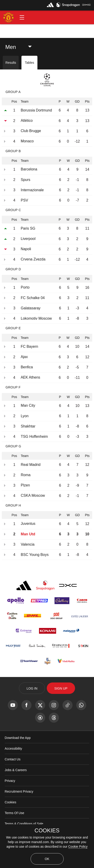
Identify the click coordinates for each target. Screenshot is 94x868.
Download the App (18, 738)
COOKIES (47, 831)
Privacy (10, 781)
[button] (22, 17)
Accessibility (13, 749)
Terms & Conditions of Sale (24, 824)
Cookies (11, 802)
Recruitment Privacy (19, 791)
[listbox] (21, 47)
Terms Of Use (15, 813)
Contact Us (13, 759)
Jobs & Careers (16, 770)
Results (11, 63)
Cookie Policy (78, 847)
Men (11, 47)
